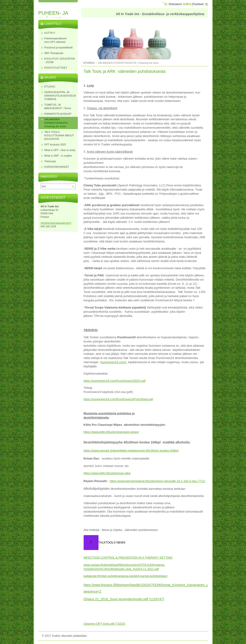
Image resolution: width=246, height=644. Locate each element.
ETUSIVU (89, 63)
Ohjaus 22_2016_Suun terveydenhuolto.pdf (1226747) (124, 599)
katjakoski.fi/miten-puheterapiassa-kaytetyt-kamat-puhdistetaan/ (126, 576)
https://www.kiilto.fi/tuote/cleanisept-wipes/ (111, 432)
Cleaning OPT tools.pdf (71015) (105, 624)
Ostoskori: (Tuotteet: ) (188, 4)
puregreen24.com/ (113, 362)
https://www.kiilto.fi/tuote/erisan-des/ (107, 473)
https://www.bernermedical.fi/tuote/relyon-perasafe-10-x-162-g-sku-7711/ (157, 481)
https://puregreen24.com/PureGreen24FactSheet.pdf (118, 399)
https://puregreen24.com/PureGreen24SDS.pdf (115, 381)
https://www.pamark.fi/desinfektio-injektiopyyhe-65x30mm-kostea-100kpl (131, 451)
